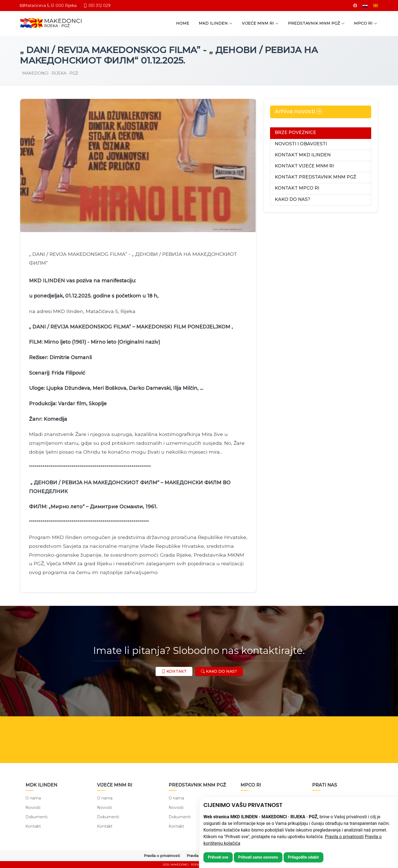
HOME (183, 23)
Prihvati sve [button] (218, 857)
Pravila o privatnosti (344, 837)
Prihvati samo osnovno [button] (258, 857)
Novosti (33, 807)
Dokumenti (36, 817)
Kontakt (33, 826)
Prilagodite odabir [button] (303, 857)
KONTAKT (174, 671)
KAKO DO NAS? (219, 671)
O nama (33, 798)
